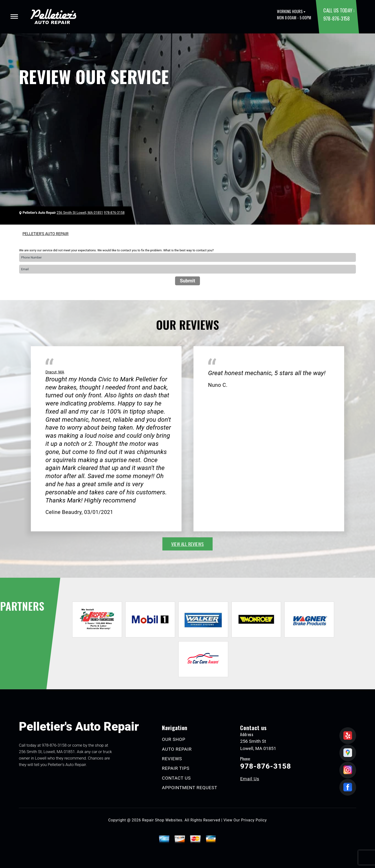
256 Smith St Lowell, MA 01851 (80, 213)
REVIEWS (172, 759)
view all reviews (187, 544)
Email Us (250, 779)
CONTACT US (176, 778)
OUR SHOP (174, 739)
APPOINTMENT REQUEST (190, 788)
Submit (187, 281)
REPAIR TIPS (176, 768)
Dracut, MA (55, 372)
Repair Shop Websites (162, 820)
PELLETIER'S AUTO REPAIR (45, 234)
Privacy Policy (254, 820)
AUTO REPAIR (177, 749)
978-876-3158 (336, 18)
